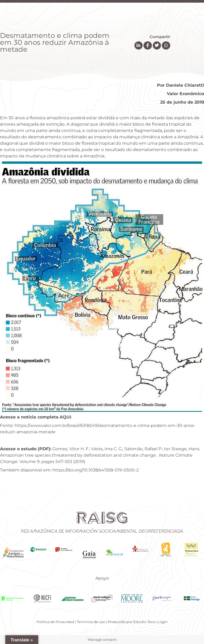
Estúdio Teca (144, 622)
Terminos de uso (91, 622)
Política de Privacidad (55, 622)
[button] (139, 46)
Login (163, 622)
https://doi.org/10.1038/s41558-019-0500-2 (95, 470)
